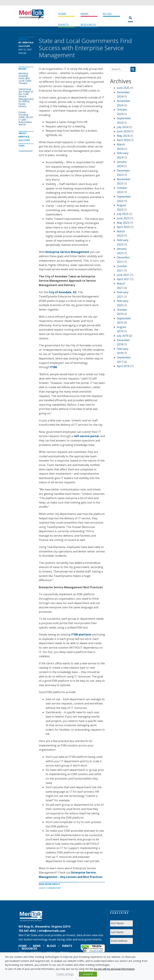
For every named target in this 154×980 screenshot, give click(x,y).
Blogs (107, 14)
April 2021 (123, 279)
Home (62, 14)
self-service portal (86, 436)
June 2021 (123, 275)
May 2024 (123, 136)
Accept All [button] (88, 974)
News (84, 14)
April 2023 (123, 227)
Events (63, 25)
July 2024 (123, 127)
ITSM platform (81, 634)
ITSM (54, 367)
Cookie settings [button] (65, 974)
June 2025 (123, 88)
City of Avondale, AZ (63, 292)
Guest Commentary (50, 888)
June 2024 (123, 131)
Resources (88, 25)
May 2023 (123, 223)
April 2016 (123, 366)
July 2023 (123, 214)
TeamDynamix (26, 151)
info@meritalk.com (52, 931)
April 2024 (123, 140)
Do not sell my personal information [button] (114, 969)
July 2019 (123, 336)
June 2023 (123, 218)
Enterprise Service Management (67, 252)
